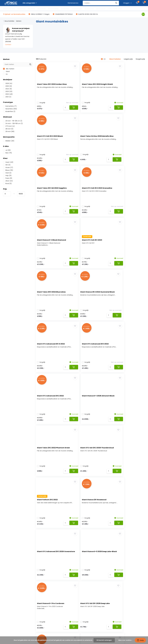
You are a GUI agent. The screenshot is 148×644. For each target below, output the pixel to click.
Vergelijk (42, 103)
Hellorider (6, 596)
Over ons (6, 567)
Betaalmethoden (9, 573)
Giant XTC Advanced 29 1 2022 (88, 458)
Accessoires (89, 9)
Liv (5, 75)
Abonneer (137, 539)
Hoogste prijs (140, 59)
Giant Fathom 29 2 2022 (86, 351)
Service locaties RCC (10, 589)
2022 (8, 95)
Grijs (7, 176)
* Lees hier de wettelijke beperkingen (110, 543)
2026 (8, 84)
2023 (8, 92)
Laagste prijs (128, 59)
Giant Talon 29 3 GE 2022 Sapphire (90, 138)
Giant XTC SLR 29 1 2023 (85, 191)
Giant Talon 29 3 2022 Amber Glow (53, 84)
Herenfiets (10, 109)
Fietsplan (6, 592)
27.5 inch (9, 127)
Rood (7, 184)
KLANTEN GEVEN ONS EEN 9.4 (88, 15)
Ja (7, 151)
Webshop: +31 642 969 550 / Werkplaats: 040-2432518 (70, 526)
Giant (6, 72)
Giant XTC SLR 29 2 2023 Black (126, 84)
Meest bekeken (115, 59)
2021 (7, 97)
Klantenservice (73, 3)
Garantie (6, 605)
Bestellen (6, 570)
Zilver (8, 181)
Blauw (8, 171)
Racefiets (32, 9)
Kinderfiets (65, 9)
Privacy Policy (8, 586)
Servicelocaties (9, 615)
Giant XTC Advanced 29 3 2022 (126, 245)
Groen (8, 168)
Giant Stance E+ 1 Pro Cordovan (126, 405)
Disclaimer (7, 583)
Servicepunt (101, 9)
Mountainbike (53, 9)
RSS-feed (91, 630)
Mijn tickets (44, 570)
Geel (7, 173)
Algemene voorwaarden (12, 580)
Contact (8, 45)
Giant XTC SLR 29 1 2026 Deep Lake (53, 458)
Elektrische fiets (9, 9)
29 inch (9, 132)
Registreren (44, 564)
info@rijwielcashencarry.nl (62, 531)
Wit (7, 165)
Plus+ (84, 630)
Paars (8, 179)
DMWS (78, 630)
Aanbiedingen (77, 9)
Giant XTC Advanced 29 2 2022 (51, 298)
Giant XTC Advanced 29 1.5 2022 (89, 245)
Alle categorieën (30, 3)
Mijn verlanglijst (46, 573)
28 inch (8, 129)
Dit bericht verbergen (104, 640)
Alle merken (9, 69)
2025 (8, 87)
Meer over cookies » (125, 640)
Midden (9, 141)
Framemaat (7, 608)
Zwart (8, 163)
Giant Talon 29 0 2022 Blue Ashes (127, 191)
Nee (8, 153)
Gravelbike (42, 9)
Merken (19, 21)
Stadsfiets (21, 9)
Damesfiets (10, 107)
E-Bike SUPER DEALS (115, 9)
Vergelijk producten (47, 577)
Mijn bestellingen (46, 567)
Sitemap (6, 612)
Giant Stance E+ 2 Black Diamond (53, 191)
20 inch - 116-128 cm (13, 121)
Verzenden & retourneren (12, 577)
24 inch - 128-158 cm (13, 124)
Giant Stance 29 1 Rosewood (125, 351)
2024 (7, 89)
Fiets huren (7, 602)
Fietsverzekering (9, 599)
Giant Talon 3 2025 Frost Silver (126, 458)
